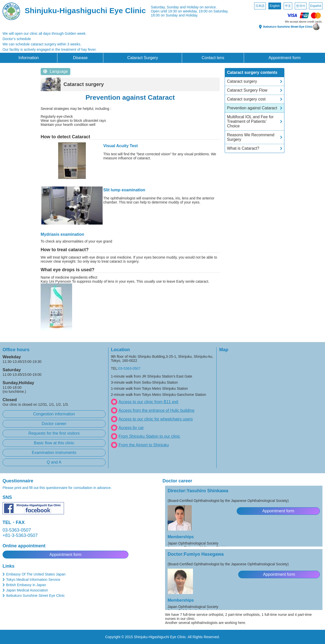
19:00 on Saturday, (213, 11)
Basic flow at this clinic (54, 443)
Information (29, 58)
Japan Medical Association (27, 590)
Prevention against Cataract (252, 108)
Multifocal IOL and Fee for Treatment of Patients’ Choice (250, 121)
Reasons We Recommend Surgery (251, 137)
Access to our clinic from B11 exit (149, 402)
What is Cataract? (243, 148)
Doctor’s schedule (17, 39)
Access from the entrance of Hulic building (157, 410)
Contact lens (213, 58)
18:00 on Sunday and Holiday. (175, 15)
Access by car (131, 428)
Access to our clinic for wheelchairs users (156, 419)
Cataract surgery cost (246, 99)
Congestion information (54, 414)
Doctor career (54, 424)
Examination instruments (54, 453)
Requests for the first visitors (54, 433)
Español (316, 6)
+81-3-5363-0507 (20, 535)
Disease (80, 58)
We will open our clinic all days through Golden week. (44, 33)
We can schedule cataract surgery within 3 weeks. (42, 44)
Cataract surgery (242, 81)
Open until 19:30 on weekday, (174, 11)
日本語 (260, 6)
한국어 (301, 6)
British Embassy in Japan (26, 585)
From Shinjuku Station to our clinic (149, 436)
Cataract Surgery (143, 58)
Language (55, 71)
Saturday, (158, 7)
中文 (288, 6)
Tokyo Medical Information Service (33, 580)
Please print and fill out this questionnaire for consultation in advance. (57, 488)
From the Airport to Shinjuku (144, 445)
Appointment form (285, 58)
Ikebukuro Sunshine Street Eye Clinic (35, 596)
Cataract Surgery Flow (247, 90)
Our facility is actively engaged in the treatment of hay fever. (50, 49)
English (275, 6)
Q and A (54, 462)
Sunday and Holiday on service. (192, 7)
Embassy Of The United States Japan (36, 574)
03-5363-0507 (129, 368)
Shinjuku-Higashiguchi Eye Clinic (85, 11)
